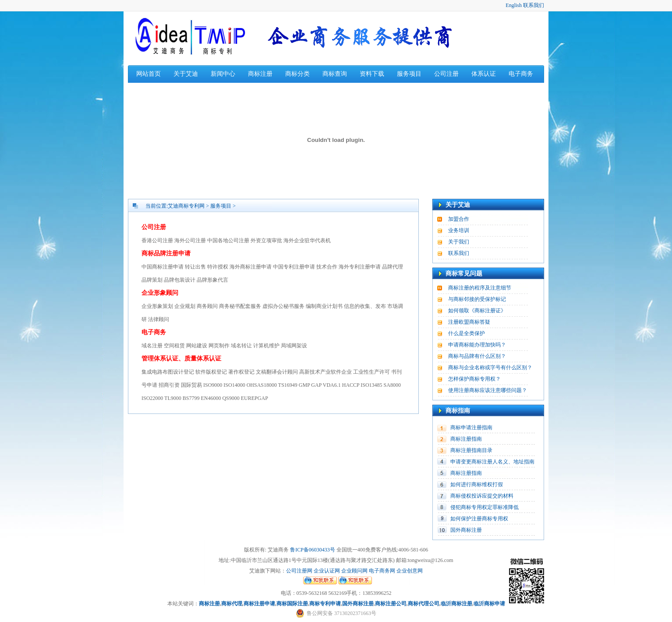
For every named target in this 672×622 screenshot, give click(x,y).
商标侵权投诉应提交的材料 (482, 496)
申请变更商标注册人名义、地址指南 (492, 462)
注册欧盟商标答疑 (469, 322)
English (514, 5)
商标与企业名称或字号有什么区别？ (490, 368)
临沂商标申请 (489, 604)
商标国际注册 (292, 604)
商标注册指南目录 (471, 450)
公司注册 (446, 74)
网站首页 (149, 74)
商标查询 (335, 74)
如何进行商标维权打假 (477, 484)
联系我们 (534, 5)
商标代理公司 (424, 604)
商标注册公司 (391, 604)
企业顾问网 (354, 571)
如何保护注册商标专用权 (479, 519)
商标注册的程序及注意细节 (480, 288)
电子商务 (521, 74)
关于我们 (459, 242)
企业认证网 (326, 571)
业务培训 (459, 230)
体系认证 (484, 74)
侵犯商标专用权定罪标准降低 (485, 507)
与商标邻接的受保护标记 (477, 299)
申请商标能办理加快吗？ (477, 345)
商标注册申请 (259, 604)
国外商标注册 (466, 530)
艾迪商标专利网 (186, 206)
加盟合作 (459, 219)
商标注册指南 (466, 439)
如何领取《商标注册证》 (477, 311)
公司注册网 (299, 571)
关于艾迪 (186, 74)
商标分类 (297, 74)
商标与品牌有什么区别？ (477, 356)
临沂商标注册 (456, 604)
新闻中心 (223, 74)
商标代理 (232, 604)
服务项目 (409, 74)
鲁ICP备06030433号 (313, 550)
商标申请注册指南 (471, 428)
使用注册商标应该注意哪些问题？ (488, 390)
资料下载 (372, 74)
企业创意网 (410, 571)
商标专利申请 (325, 604)
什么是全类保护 (467, 333)
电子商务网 (382, 571)
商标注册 (260, 74)
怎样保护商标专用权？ (474, 379)
